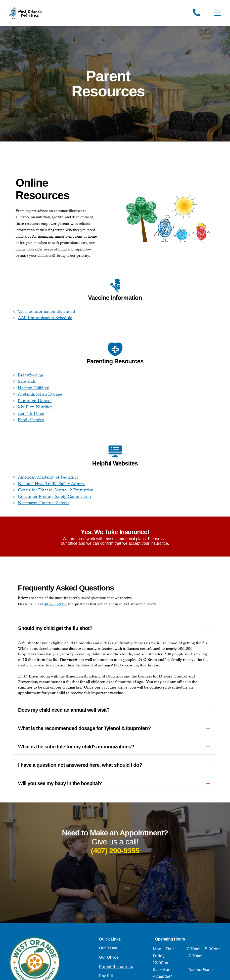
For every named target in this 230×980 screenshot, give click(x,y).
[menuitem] (124, 888)
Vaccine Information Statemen (46, 312)
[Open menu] (217, 13)
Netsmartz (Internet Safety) (44, 503)
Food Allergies (31, 421)
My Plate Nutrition (35, 408)
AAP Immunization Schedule (45, 318)
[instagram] (167, 957)
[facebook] (156, 957)
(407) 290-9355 (115, 788)
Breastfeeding (31, 376)
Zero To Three (31, 414)
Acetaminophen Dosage (40, 395)
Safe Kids (27, 382)
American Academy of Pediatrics (48, 478)
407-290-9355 (56, 605)
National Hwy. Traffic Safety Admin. (52, 484)
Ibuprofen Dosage (35, 401)
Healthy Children (34, 389)
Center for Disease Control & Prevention (56, 491)
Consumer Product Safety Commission (54, 497)
